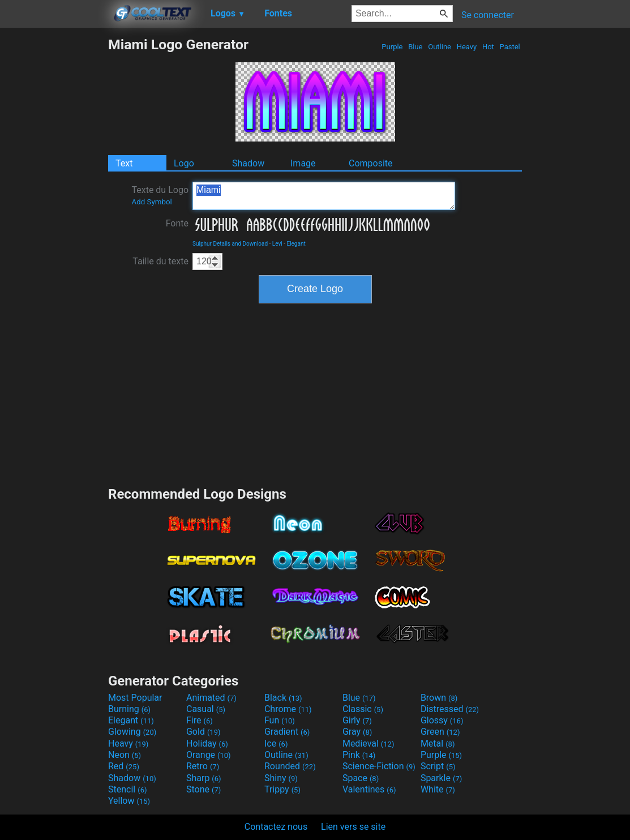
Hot (488, 47)
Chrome (288, 709)
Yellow (129, 801)
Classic (363, 709)
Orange (209, 755)
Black (283, 698)
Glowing (132, 732)
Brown (439, 698)
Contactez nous (276, 827)
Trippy (282, 789)
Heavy (466, 47)
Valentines (369, 789)
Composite (371, 163)
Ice (276, 743)
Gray (357, 732)
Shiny (281, 778)
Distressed (450, 709)
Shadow (248, 163)
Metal (438, 743)
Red (124, 766)
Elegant (296, 244)
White (438, 789)
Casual (206, 709)
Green (440, 732)
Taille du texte (160, 261)
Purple (392, 47)
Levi (277, 244)
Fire (200, 720)
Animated (211, 698)
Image (303, 163)
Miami (324, 196)
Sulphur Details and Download (230, 244)
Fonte (177, 223)
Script (438, 766)
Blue (415, 47)
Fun (280, 720)
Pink (359, 755)
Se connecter (488, 15)
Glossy (442, 720)
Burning (129, 709)
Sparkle (441, 778)
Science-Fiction (379, 766)
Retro (203, 766)
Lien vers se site (353, 827)
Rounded (290, 766)
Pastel (510, 47)
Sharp (204, 778)
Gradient (287, 732)
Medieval (368, 743)
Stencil (127, 789)
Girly (357, 720)
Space (361, 778)
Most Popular (135, 698)
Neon (125, 755)
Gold (203, 732)
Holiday (207, 743)
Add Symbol (151, 202)
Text (124, 163)
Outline (440, 47)
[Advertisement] (54, 206)
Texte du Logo (160, 195)
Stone (203, 789)
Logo (184, 163)
